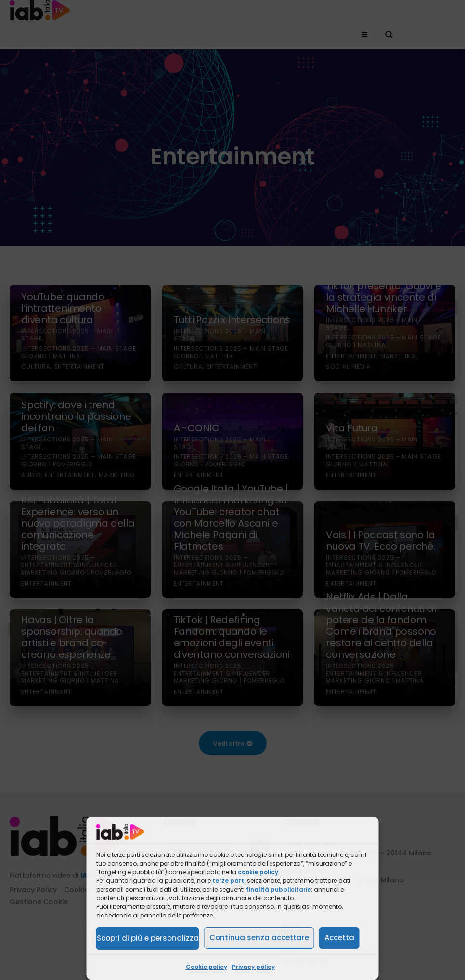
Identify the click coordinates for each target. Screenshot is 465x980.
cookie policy (258, 872)
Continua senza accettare (259, 937)
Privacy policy (253, 967)
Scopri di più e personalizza (148, 938)
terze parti (229, 881)
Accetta (339, 937)
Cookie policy (207, 967)
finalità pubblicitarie (278, 889)
